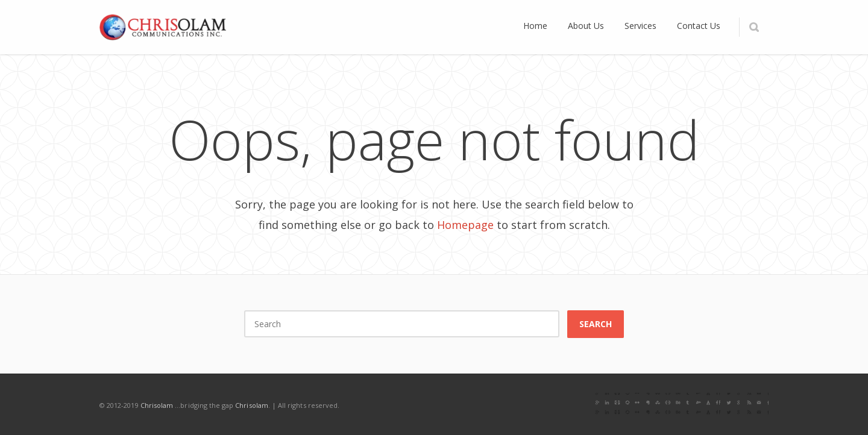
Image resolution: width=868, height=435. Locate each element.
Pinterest (706, 405)
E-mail (731, 405)
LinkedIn (655, 405)
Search (596, 324)
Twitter (630, 405)
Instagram (681, 405)
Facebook (605, 405)
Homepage (465, 225)
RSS (756, 405)
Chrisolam (157, 405)
